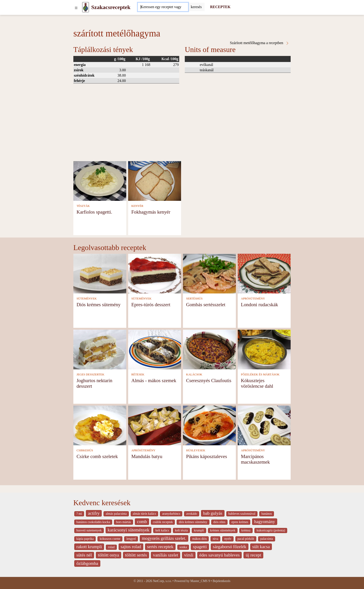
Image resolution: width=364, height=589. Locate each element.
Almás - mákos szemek (154, 380)
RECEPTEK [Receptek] (220, 7)
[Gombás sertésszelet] (209, 273)
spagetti (200, 547)
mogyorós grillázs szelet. (164, 538)
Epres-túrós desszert (151, 304)
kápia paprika (85, 539)
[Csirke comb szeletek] (100, 425)
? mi (79, 514)
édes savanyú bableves (220, 555)
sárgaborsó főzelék (230, 547)
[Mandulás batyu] (155, 425)
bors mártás (123, 522)
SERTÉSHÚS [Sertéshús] (194, 299)
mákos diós (199, 539)
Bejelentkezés (221, 581)
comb (142, 522)
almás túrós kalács (145, 514)
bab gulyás (213, 513)
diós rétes (219, 522)
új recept (253, 555)
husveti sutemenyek (89, 530)
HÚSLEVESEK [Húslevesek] (196, 450)
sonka (183, 547)
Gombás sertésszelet (206, 304)
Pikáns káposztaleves (207, 456)
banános (267, 514)
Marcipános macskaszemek (255, 459)
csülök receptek (163, 522)
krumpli (199, 530)
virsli (189, 555)
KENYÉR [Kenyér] (137, 206)
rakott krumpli (89, 547)
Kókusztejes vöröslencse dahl (257, 383)
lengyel (131, 539)
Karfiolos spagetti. (94, 212)
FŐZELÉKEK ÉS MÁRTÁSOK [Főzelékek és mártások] (260, 374)
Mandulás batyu (147, 456)
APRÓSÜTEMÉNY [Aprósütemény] (253, 299)
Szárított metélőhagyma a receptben (260, 43)
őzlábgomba (87, 563)
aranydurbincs (171, 514)
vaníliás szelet (166, 555)
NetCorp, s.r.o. (162, 581)
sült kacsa (261, 547)
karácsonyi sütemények (129, 530)
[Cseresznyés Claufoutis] (209, 349)
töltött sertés (136, 555)
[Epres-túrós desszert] (155, 273)
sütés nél (84, 555)
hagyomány (265, 522)
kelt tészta (181, 530)
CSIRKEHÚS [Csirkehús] (85, 450)
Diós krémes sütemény (99, 304)
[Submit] (196, 7)
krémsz (246, 530)
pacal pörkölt (246, 539)
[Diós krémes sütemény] (100, 273)
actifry (94, 513)
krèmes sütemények (223, 530)
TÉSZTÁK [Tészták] (83, 206)
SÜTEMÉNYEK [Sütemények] (87, 299)
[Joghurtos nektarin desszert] (100, 349)
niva (215, 539)
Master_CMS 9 (200, 581)
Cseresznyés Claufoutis (209, 380)
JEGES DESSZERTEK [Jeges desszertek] (91, 374)
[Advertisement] (182, 126)
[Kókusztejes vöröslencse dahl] (264, 349)
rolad (111, 547)
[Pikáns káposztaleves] (209, 425)
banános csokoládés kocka (93, 522)
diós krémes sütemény (193, 522)
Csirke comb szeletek (97, 456)
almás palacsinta (116, 514)
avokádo (192, 514)
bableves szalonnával (242, 514)
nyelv (228, 539)
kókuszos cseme (110, 539)
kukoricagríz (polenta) (271, 530)
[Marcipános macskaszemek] (264, 425)
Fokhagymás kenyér (151, 212)
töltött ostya (109, 555)
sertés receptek (160, 547)
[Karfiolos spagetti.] (100, 181)
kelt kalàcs (162, 530)
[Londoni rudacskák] (264, 273)
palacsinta (267, 539)
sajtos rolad (131, 547)
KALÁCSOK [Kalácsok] (194, 374)
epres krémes (240, 522)
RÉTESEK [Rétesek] (138, 374)
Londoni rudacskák (260, 304)
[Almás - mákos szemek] (155, 349)
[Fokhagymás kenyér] (155, 181)
